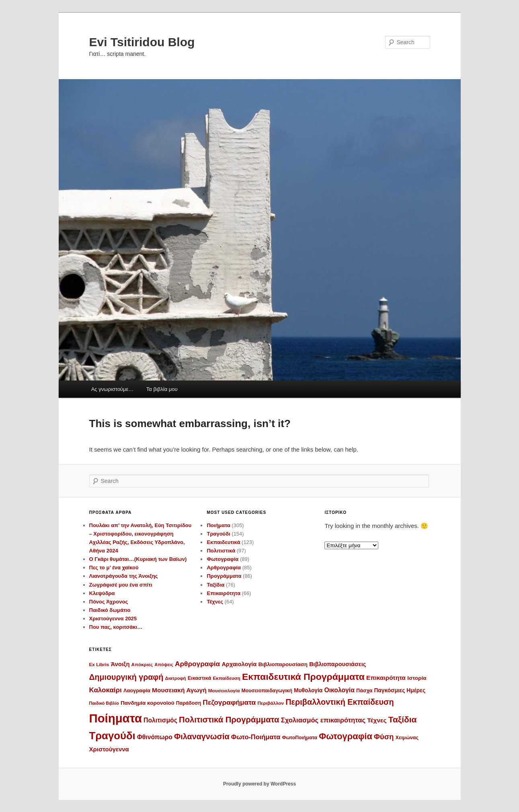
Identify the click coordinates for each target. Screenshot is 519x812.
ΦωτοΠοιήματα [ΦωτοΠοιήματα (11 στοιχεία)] (300, 738)
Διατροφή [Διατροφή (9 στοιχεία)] (176, 678)
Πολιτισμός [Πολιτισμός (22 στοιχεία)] (160, 720)
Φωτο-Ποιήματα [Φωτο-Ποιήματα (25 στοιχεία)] (256, 737)
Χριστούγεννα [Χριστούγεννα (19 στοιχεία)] (109, 749)
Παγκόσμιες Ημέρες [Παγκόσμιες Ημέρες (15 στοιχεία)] (400, 690)
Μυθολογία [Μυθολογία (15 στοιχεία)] (308, 690)
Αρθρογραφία (224, 568)
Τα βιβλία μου (162, 389)
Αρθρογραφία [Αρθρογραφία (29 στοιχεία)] (197, 664)
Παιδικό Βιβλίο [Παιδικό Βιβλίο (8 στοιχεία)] (104, 703)
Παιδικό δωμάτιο (110, 610)
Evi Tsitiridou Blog (142, 42)
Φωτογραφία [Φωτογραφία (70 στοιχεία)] (346, 736)
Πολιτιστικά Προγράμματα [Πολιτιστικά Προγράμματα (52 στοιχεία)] (229, 720)
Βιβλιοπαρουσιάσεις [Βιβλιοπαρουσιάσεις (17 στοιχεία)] (337, 664)
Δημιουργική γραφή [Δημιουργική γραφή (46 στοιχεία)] (126, 677)
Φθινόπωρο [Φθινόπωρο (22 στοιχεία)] (155, 737)
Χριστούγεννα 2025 (113, 619)
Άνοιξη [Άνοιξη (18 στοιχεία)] (120, 664)
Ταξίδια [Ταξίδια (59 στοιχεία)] (403, 719)
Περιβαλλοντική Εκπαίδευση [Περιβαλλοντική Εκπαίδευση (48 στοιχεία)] (340, 702)
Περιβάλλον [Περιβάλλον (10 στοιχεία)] (271, 703)
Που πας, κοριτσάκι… (116, 627)
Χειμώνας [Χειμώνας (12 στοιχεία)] (407, 738)
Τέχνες (215, 602)
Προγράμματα (224, 576)
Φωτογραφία (223, 559)
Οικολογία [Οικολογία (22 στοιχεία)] (339, 690)
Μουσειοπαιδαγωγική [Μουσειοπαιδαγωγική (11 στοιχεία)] (267, 691)
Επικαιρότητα (223, 593)
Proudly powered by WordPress (259, 784)
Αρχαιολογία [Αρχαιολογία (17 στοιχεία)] (239, 664)
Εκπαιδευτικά (223, 542)
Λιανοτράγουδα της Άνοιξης (124, 576)
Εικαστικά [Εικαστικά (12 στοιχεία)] (200, 678)
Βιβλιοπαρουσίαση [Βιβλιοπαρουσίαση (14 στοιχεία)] (283, 664)
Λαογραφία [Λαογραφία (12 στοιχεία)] (137, 691)
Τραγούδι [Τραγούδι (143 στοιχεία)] (112, 736)
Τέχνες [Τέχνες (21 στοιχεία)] (377, 720)
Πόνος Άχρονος (109, 602)
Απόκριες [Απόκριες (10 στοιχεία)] (142, 664)
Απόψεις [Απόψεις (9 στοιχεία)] (164, 665)
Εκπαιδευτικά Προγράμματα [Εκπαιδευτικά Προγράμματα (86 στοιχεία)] (303, 677)
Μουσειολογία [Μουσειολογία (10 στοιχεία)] (224, 690)
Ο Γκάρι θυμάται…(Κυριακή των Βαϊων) (138, 559)
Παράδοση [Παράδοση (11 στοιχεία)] (189, 703)
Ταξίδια (215, 585)
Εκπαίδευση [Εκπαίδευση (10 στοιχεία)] (226, 678)
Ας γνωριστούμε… (113, 389)
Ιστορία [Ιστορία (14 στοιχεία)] (417, 678)
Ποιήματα (218, 525)
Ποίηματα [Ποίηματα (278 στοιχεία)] (116, 718)
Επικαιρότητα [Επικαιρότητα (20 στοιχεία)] (386, 678)
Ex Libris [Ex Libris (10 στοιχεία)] (99, 664)
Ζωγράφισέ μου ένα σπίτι (121, 585)
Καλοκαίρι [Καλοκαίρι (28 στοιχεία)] (106, 690)
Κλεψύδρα (102, 593)
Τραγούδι (218, 534)
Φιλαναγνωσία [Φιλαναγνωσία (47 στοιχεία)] (202, 736)
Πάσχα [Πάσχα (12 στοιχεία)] (364, 691)
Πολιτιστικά (221, 551)
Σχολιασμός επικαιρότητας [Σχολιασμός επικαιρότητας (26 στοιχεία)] (323, 720)
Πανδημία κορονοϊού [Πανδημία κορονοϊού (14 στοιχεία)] (148, 703)
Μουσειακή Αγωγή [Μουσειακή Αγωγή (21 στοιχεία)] (179, 690)
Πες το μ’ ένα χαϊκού (114, 568)
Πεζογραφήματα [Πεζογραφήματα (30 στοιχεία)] (229, 702)
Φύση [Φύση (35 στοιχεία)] (384, 737)
